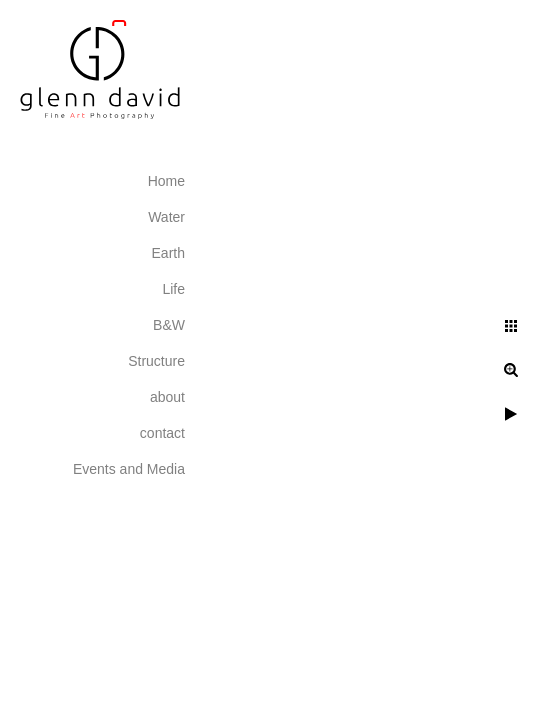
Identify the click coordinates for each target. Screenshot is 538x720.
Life (173, 289)
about (167, 397)
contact (162, 433)
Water (166, 217)
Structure (156, 361)
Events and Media (129, 469)
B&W (169, 325)
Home (166, 181)
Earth (168, 253)
